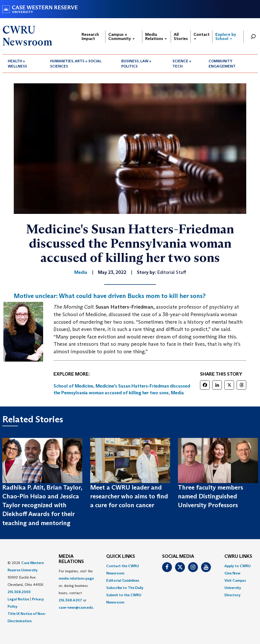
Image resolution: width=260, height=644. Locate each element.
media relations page (76, 578)
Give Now (232, 573)
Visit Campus (235, 580)
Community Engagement (222, 64)
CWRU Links (238, 557)
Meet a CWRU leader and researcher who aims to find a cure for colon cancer (129, 496)
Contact (202, 36)
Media (177, 393)
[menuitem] (24, 64)
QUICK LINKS (121, 557)
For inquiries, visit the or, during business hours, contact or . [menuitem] (76, 589)
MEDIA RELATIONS (71, 559)
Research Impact (90, 36)
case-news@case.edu (76, 607)
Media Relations (156, 36)
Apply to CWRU (238, 566)
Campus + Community (121, 36)
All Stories (181, 36)
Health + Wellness (17, 64)
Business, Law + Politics (136, 64)
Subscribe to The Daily (125, 588)
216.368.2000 (19, 592)
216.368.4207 (70, 600)
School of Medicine (73, 386)
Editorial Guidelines (123, 580)
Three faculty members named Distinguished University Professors (211, 496)
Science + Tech (182, 64)
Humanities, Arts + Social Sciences (76, 64)
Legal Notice (18, 599)
